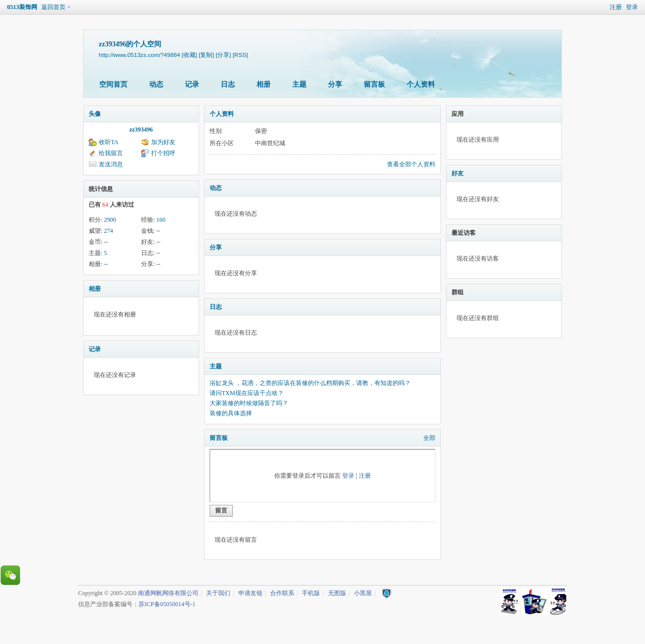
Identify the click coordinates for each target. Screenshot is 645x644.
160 (161, 220)
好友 (458, 173)
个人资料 (421, 84)
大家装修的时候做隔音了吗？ (249, 403)
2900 (110, 220)
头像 (95, 114)
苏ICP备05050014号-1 (167, 604)
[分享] (223, 55)
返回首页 (53, 7)
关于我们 (218, 593)
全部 (429, 438)
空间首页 (113, 84)
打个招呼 (163, 153)
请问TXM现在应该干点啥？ (247, 393)
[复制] (206, 55)
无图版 (337, 593)
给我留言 (111, 153)
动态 (156, 84)
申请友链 (250, 593)
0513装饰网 (22, 7)
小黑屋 (363, 593)
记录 (192, 84)
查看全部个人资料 (411, 164)
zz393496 (141, 130)
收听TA (109, 142)
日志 (228, 84)
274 (108, 231)
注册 (616, 7)
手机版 (311, 593)
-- (158, 231)
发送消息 (111, 164)
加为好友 (163, 142)
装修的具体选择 (231, 413)
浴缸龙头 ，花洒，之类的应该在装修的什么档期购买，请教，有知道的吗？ (310, 383)
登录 (632, 7)
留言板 (374, 84)
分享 (335, 84)
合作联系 (282, 593)
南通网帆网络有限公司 (168, 593)
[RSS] (240, 55)
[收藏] (189, 55)
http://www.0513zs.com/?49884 (139, 55)
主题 (299, 84)
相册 (264, 84)
